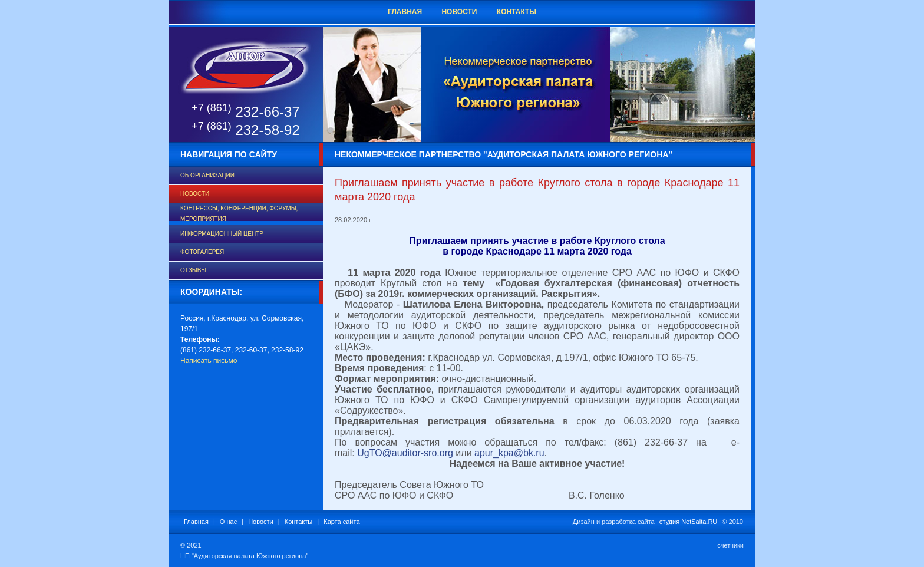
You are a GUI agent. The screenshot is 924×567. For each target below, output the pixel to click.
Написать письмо (209, 361)
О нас (228, 522)
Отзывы (193, 270)
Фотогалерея (202, 252)
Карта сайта (341, 522)
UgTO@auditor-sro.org (405, 453)
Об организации (207, 175)
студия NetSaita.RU (689, 522)
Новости (459, 12)
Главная (405, 12)
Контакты (517, 12)
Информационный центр (222, 234)
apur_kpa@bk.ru (509, 453)
